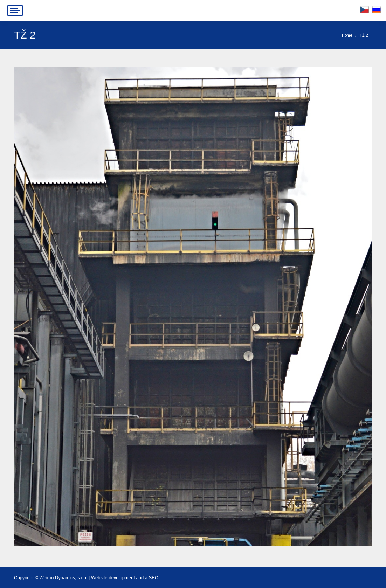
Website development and (117, 578)
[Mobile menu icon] (15, 11)
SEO (154, 578)
